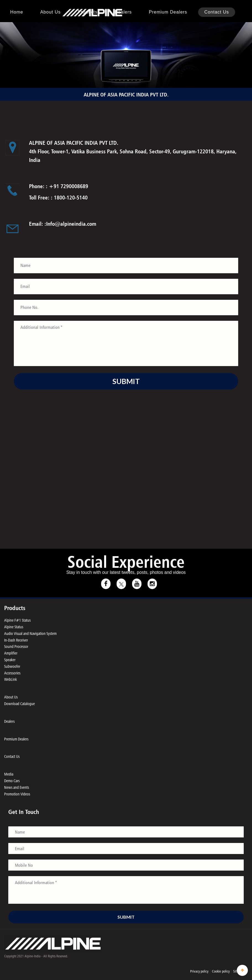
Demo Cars (12, 781)
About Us (11, 697)
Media (9, 774)
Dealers (123, 12)
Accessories (12, 673)
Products (88, 12)
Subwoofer (12, 666)
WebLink (11, 679)
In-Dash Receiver (16, 640)
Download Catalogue (19, 704)
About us (51, 12)
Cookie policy (221, 971)
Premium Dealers (168, 12)
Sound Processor (16, 646)
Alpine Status (14, 627)
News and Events (17, 787)
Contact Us (216, 12)
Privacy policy (199, 971)
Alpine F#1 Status (17, 620)
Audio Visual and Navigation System (30, 633)
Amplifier (11, 653)
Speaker (10, 660)
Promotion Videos (17, 794)
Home (17, 12)
